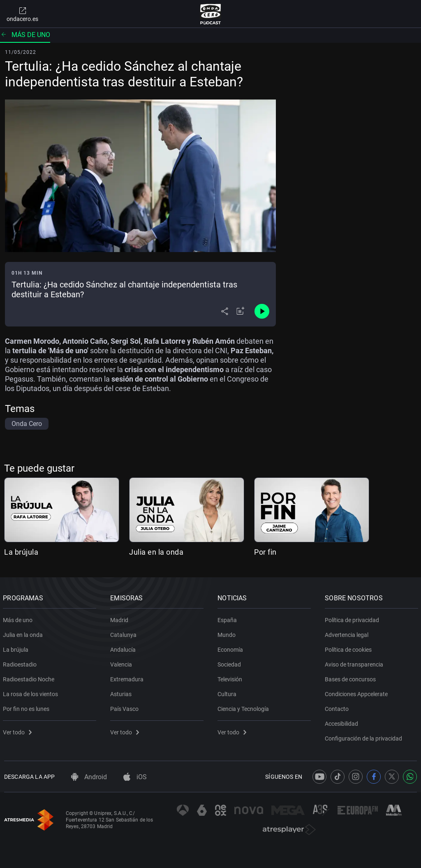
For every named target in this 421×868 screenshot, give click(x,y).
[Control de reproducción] (262, 311)
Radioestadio (21, 663)
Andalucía (124, 648)
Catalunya (125, 633)
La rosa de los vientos (32, 692)
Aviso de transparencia (355, 663)
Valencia (122, 663)
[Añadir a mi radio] (241, 311)
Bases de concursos (352, 678)
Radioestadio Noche (30, 678)
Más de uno (25, 35)
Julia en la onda (156, 552)
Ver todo (19, 731)
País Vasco (126, 707)
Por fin (265, 552)
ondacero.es (22, 14)
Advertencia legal (348, 633)
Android (89, 777)
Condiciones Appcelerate (357, 692)
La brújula (21, 552)
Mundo (228, 633)
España (228, 618)
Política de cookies (349, 648)
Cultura (228, 692)
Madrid (120, 618)
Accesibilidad (343, 722)
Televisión (231, 678)
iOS (135, 777)
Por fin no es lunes (27, 707)
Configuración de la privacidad (365, 737)
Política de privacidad (353, 618)
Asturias (122, 692)
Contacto (338, 707)
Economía (231, 648)
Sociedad (230, 663)
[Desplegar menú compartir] (225, 311)
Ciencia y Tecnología (244, 707)
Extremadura (128, 678)
